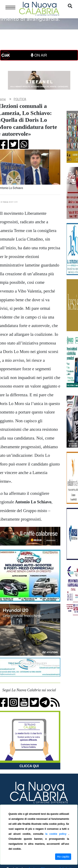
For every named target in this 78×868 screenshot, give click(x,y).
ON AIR (39, 55)
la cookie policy (57, 834)
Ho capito (63, 857)
